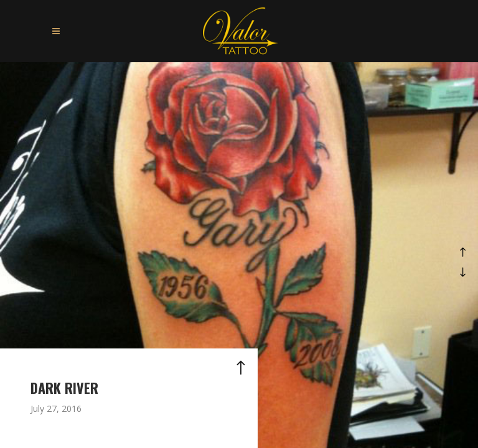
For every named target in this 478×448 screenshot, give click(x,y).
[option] (239, 255)
